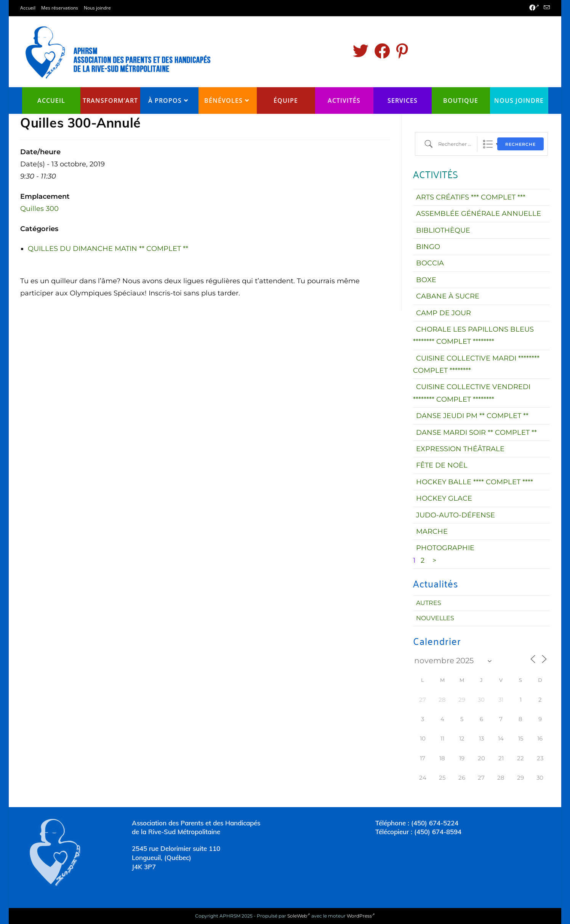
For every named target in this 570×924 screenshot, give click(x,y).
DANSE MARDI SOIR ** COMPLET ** (476, 432)
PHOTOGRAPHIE (445, 548)
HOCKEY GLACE (444, 498)
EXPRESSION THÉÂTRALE (460, 449)
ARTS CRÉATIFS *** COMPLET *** (471, 197)
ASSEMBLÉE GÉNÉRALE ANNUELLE (479, 214)
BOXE (426, 280)
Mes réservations (60, 8)
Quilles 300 (39, 209)
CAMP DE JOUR (444, 313)
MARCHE (432, 531)
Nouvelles (435, 618)
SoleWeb (299, 916)
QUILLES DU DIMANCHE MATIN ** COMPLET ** (108, 249)
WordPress (361, 916)
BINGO (428, 247)
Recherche (520, 144)
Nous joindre (97, 8)
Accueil (28, 8)
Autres (429, 603)
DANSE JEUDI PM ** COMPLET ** (472, 416)
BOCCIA (430, 263)
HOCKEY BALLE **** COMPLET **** (475, 482)
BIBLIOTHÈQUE (443, 230)
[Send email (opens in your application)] (546, 8)
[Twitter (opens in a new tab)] (361, 51)
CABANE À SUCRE (448, 296)
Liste (488, 144)
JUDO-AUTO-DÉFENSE (456, 515)
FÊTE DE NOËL (442, 465)
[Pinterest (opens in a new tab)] (402, 51)
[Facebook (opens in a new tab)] (534, 8)
